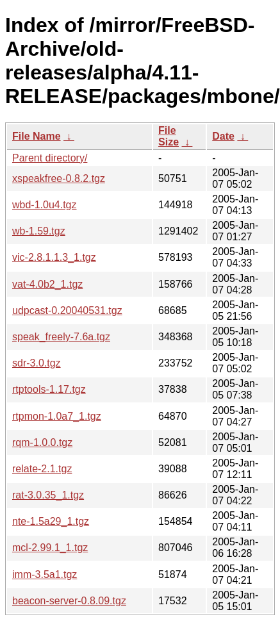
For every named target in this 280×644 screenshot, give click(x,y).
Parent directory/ (50, 158)
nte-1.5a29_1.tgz (51, 521)
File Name (37, 136)
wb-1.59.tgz (39, 231)
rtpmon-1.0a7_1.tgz (57, 416)
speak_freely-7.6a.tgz (61, 337)
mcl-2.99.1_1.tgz (50, 548)
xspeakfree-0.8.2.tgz (59, 178)
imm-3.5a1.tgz (45, 574)
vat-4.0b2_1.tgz (47, 284)
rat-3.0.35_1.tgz (48, 495)
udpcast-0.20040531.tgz (67, 310)
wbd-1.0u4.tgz (45, 205)
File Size (169, 136)
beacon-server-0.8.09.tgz (69, 601)
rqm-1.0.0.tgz (42, 442)
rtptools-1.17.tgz (49, 389)
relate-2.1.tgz (42, 469)
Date (223, 136)
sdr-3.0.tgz (37, 363)
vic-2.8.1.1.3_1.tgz (54, 257)
